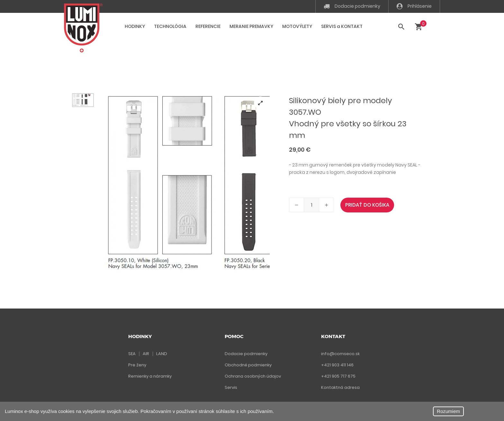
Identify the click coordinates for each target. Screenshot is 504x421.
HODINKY (135, 26)
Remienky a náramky (150, 376)
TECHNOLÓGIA (170, 26)
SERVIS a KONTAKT (342, 26)
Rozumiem (448, 411)
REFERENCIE (208, 26)
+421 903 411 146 (337, 365)
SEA (132, 354)
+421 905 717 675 (338, 376)
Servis (231, 387)
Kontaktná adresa (340, 387)
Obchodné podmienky (248, 365)
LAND (162, 354)
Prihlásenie (414, 6)
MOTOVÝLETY (297, 26)
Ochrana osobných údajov (253, 376)
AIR (146, 354)
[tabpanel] (188, 190)
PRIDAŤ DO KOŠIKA (367, 205)
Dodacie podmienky (352, 6)
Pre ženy (137, 365)
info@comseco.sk (340, 354)
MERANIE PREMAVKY (251, 26)
